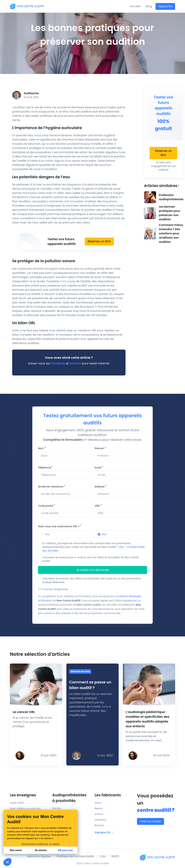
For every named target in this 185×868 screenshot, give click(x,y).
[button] (7, 862)
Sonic (98, 803)
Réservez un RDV (99, 241)
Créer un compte (150, 821)
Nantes (57, 808)
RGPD (115, 856)
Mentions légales (39, 856)
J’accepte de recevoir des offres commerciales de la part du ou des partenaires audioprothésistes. (91, 580)
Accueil (135, 6)
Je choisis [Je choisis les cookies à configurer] (41, 850)
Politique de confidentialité (75, 856)
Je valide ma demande (92, 570)
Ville (97, 506)
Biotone (99, 825)
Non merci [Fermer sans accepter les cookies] (16, 850)
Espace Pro (165, 6)
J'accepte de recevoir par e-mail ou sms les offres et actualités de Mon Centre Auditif (90, 559)
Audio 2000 (17, 803)
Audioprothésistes (71, 798)
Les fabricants (108, 795)
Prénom (99, 448)
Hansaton (101, 820)
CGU (121, 547)
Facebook (58, 363)
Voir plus (104, 832)
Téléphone (44, 468)
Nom (41, 448)
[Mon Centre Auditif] (27, 6)
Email (98, 468)
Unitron (99, 814)
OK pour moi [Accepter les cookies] (65, 850)
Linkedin (75, 363)
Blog (149, 6)
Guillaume (31, 93)
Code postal (45, 506)
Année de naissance (50, 487)
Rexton (99, 808)
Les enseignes (23, 795)
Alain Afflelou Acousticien (25, 808)
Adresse (100, 487)
